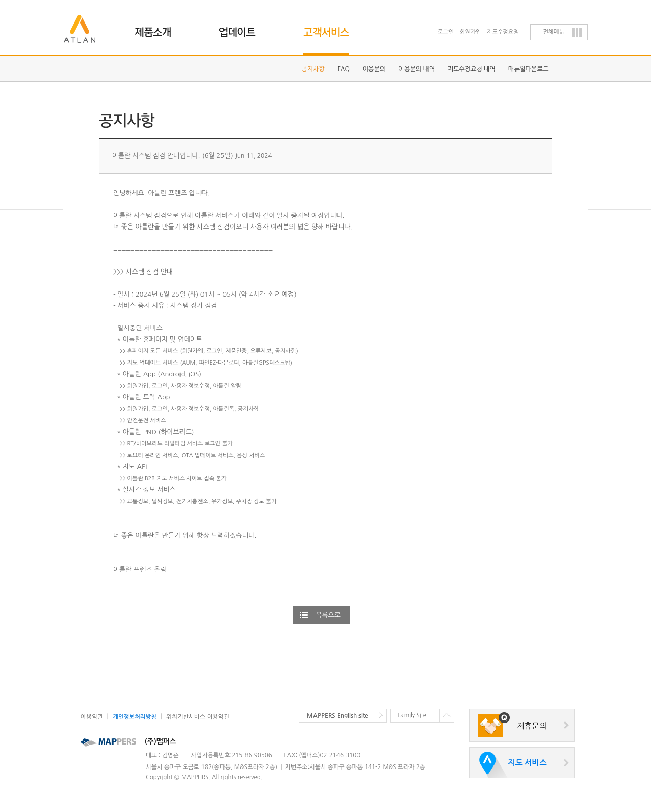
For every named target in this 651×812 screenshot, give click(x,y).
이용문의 (374, 69)
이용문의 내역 (417, 69)
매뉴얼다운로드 (529, 69)
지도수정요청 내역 (472, 69)
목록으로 (328, 615)
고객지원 (328, 28)
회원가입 (470, 32)
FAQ (344, 69)
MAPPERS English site (338, 715)
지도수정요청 (503, 32)
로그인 (446, 32)
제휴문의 (532, 726)
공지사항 (313, 69)
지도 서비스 (527, 763)
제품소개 (159, 28)
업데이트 (243, 28)
